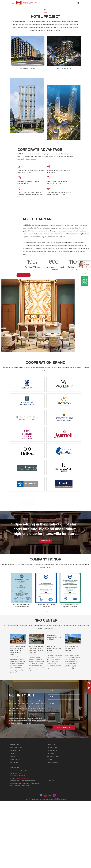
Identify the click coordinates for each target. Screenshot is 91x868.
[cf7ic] (50, 711)
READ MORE (30, 277)
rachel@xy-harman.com (22, 778)
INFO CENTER (15, 760)
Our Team (50, 760)
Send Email (85, 270)
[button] (43, 73)
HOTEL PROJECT (16, 751)
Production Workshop (53, 757)
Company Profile (52, 748)
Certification (51, 754)
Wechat (84, 274)
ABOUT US (14, 754)
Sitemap (50, 780)
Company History (52, 751)
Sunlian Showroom (53, 762)
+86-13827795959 (21, 773)
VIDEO (13, 757)
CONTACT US (45, 542)
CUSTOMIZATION (16, 748)
